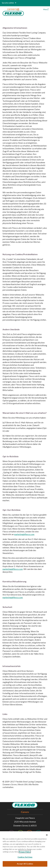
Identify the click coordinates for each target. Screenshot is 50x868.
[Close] (47, 835)
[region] (25, 850)
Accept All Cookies (25, 864)
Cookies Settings (25, 857)
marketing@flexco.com (24, 534)
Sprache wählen (9, 3)
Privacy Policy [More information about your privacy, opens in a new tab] (25, 852)
